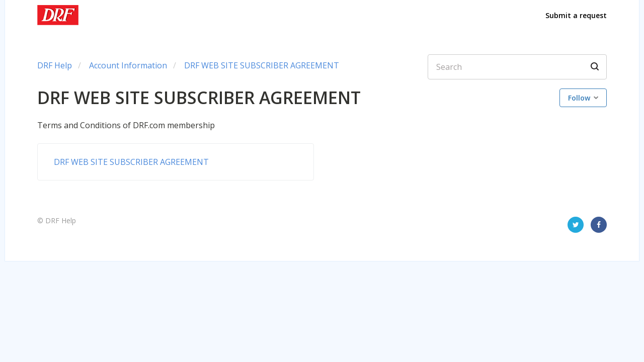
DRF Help (55, 65)
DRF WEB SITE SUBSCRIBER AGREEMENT (262, 65)
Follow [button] (579, 98)
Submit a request (576, 15)
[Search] (517, 67)
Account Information (128, 65)
